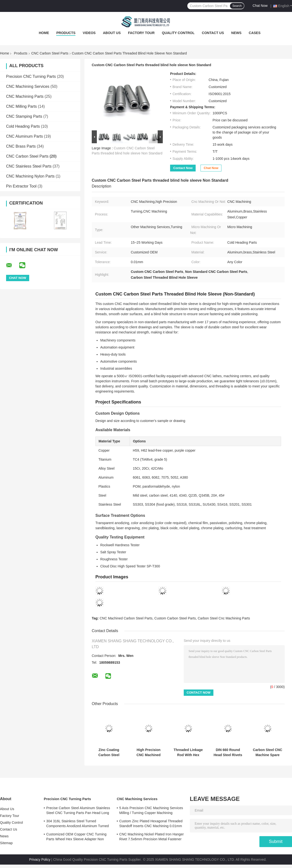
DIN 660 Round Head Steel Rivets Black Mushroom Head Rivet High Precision (228, 752)
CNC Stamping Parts (24, 116)
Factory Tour (141, 33)
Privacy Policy (40, 859)
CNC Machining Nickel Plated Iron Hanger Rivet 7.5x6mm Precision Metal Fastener (151, 837)
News (236, 33)
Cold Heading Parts (23, 126)
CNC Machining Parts (25, 96)
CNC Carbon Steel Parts (50, 53)
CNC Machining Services (28, 86)
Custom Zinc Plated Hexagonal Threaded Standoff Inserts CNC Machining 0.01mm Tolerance (151, 824)
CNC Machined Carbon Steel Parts (126, 618)
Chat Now (260, 6)
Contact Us (213, 33)
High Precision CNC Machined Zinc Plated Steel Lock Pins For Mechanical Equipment (148, 752)
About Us (112, 33)
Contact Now (183, 168)
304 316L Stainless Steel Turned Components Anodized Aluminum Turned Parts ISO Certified (78, 824)
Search (237, 6)
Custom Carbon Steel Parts (175, 618)
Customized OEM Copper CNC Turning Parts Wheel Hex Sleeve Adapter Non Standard (76, 837)
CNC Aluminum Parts (24, 136)
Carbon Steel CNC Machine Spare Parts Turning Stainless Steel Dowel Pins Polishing (268, 752)
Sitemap (6, 843)
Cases (255, 33)
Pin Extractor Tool (21, 186)
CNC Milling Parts (21, 106)
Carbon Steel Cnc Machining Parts (224, 618)
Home (44, 33)
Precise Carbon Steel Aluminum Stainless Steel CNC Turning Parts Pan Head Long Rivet (78, 811)
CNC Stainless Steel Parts (29, 166)
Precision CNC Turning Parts (31, 76)
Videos (89, 33)
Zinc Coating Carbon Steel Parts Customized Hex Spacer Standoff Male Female (109, 752)
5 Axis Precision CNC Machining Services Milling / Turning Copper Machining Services (151, 811)
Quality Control (178, 33)
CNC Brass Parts (21, 146)
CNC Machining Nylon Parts (30, 176)
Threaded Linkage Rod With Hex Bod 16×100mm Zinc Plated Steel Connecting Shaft (188, 752)
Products (66, 33)
